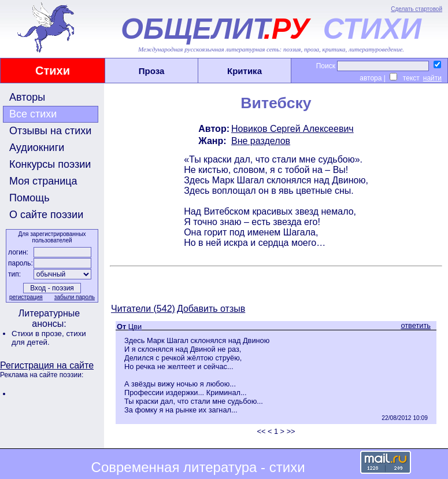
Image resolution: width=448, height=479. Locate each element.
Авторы (27, 97)
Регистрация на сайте (47, 365)
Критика (245, 71)
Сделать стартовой (416, 9)
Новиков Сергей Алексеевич (293, 129)
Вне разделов (261, 141)
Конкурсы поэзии (50, 164)
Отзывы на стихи (50, 131)
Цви (135, 327)
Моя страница (43, 181)
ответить (416, 325)
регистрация (26, 297)
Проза (152, 71)
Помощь (29, 198)
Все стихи (33, 114)
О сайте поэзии (46, 215)
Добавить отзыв (211, 309)
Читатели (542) (143, 309)
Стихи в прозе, (39, 334)
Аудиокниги (37, 148)
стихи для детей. (49, 338)
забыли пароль (75, 297)
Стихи (53, 71)
